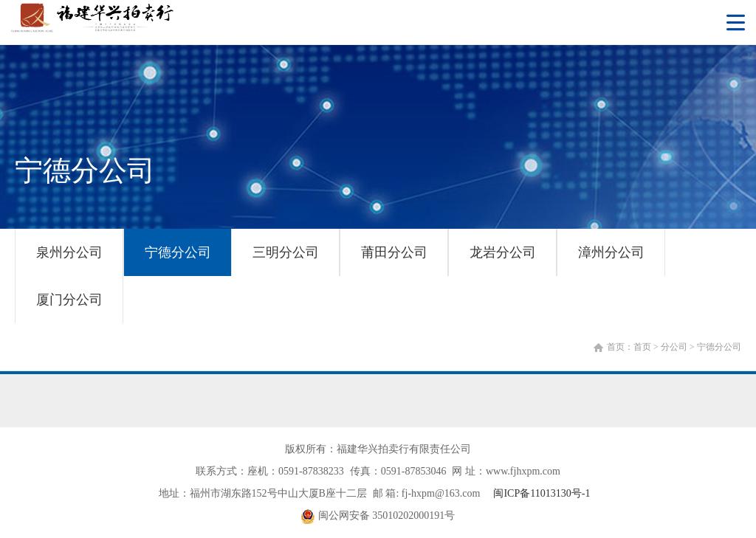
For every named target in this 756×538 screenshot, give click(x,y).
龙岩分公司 (503, 252)
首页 (642, 347)
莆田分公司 (394, 252)
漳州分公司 (611, 252)
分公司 (674, 347)
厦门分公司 (69, 300)
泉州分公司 (69, 252)
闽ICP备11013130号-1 (542, 493)
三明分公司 (286, 252)
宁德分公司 (178, 252)
